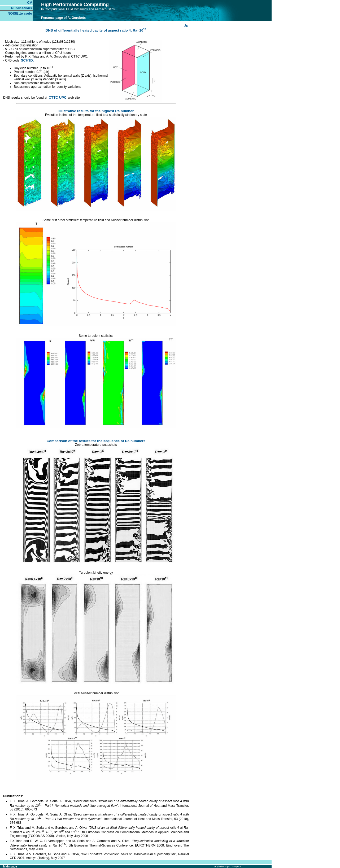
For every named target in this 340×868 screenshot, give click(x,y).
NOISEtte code (20, 13)
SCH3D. (27, 60)
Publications (22, 8)
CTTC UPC (58, 97)
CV (30, 3)
